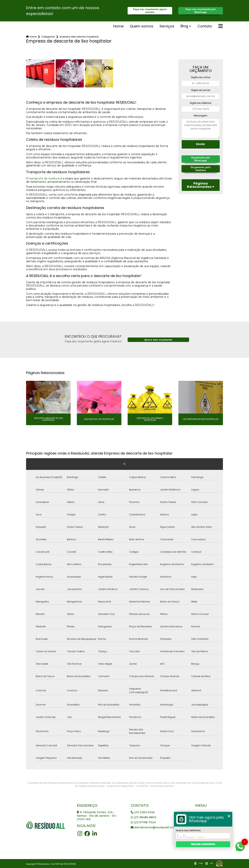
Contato (205, 26)
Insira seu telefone (188, 830)
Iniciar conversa (203, 844)
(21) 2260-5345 (143, 812)
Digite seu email (201, 90)
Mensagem (201, 116)
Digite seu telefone (201, 103)
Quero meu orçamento (158, 340)
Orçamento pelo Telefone (201, 169)
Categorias (48, 37)
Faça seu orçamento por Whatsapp (201, 11)
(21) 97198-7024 (143, 822)
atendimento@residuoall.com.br (155, 827)
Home (118, 26)
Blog (184, 26)
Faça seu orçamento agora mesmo (150, 11)
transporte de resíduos (44, 178)
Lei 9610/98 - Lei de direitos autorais (155, 786)
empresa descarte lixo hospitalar (79, 37)
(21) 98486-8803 (144, 817)
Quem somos (142, 26)
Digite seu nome (201, 77)
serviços (167, 26)
